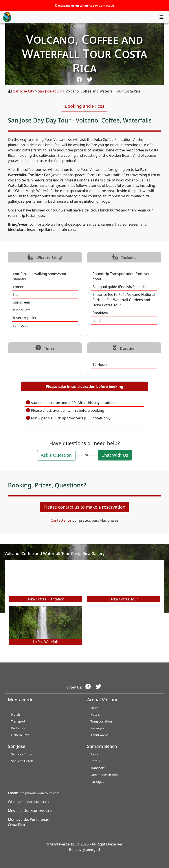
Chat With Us (115, 455)
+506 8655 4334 (38, 802)
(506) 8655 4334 (41, 811)
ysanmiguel (92, 850)
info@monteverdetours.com (39, 793)
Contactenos (61, 520)
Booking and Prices (84, 106)
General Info (20, 735)
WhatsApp (87, 6)
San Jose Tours (50, 91)
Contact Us (107, 6)
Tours (15, 708)
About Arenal (100, 735)
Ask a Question (56, 455)
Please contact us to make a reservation (84, 507)
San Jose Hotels (22, 761)
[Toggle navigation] (162, 17)
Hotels (16, 714)
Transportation (101, 721)
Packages (18, 728)
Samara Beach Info (104, 775)
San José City (24, 91)
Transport (18, 721)
